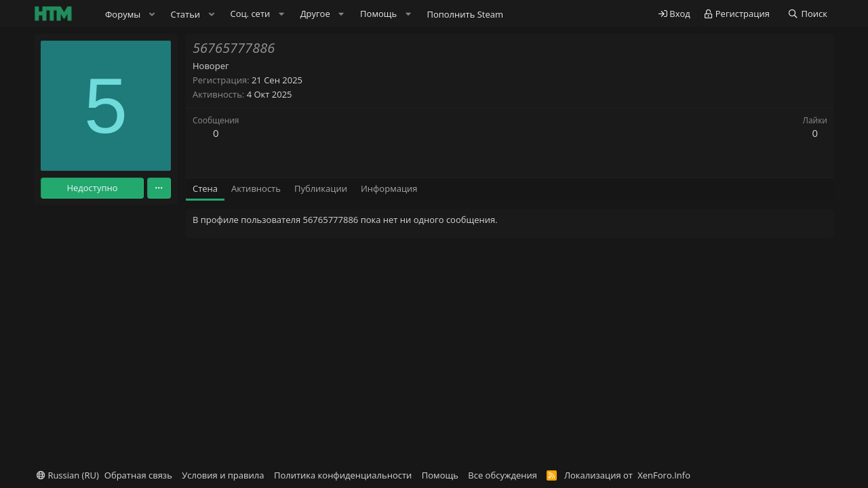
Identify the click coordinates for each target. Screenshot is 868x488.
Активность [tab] (256, 188)
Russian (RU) (68, 475)
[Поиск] (807, 14)
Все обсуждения (502, 475)
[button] (152, 14)
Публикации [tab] (321, 188)
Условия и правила (223, 475)
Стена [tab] (205, 188)
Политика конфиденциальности (343, 475)
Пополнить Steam (465, 14)
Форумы (123, 14)
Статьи (186, 14)
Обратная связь (138, 475)
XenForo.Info (664, 475)
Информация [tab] (389, 188)
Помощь (440, 475)
